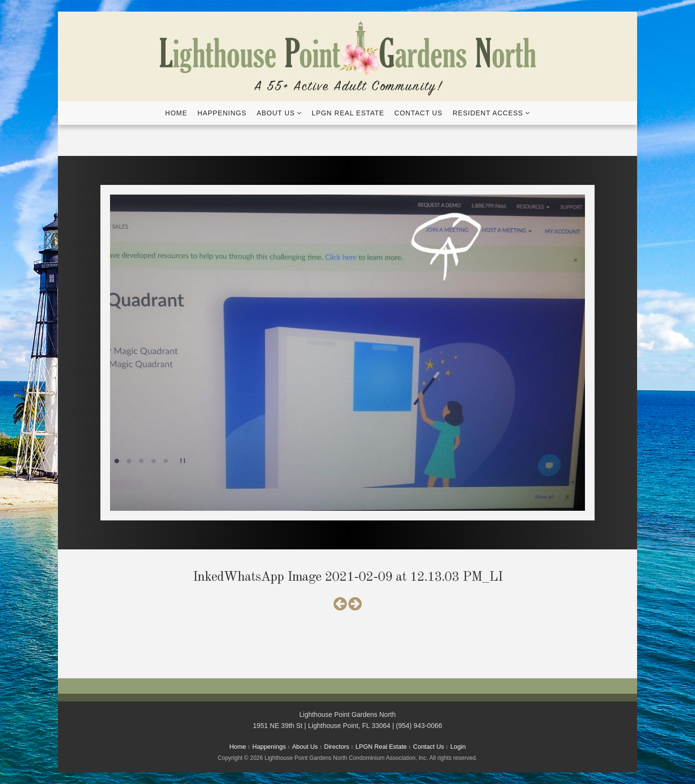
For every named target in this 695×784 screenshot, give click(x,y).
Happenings (222, 113)
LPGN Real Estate (348, 113)
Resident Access (488, 113)
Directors (337, 747)
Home (176, 113)
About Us (276, 113)
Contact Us (418, 113)
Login (458, 747)
